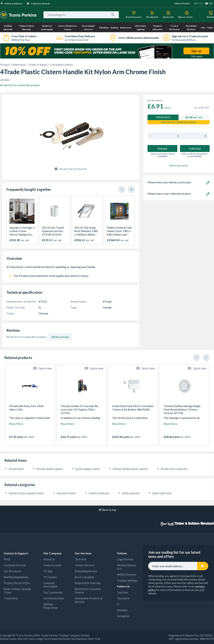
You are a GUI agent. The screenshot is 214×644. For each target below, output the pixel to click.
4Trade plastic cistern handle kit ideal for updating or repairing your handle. (71, 269)
